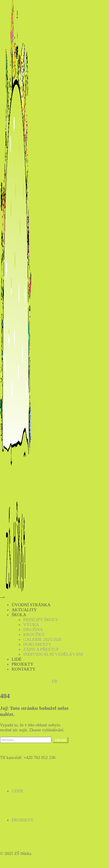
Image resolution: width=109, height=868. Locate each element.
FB (54, 681)
